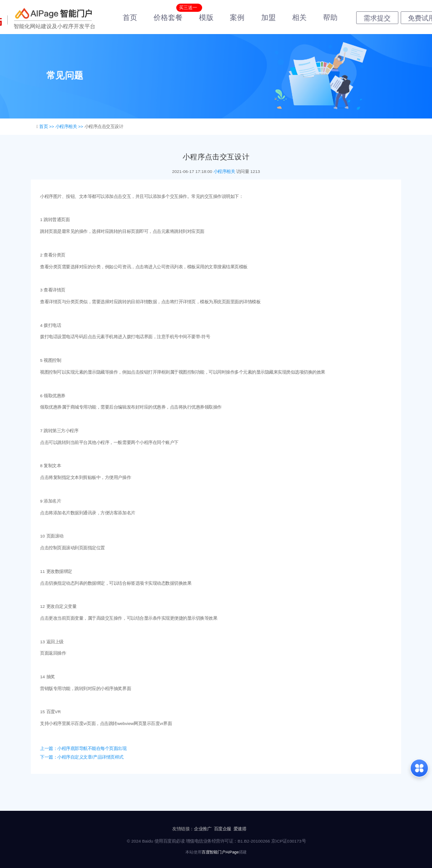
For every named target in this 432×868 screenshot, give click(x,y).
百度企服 (223, 829)
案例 (237, 17)
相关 (299, 17)
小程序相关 (224, 171)
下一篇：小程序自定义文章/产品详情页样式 (82, 757)
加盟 (268, 17)
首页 (130, 17)
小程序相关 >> (70, 126)
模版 (206, 17)
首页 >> (47, 126)
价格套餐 (168, 17)
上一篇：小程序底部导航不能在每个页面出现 (83, 748)
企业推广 (203, 829)
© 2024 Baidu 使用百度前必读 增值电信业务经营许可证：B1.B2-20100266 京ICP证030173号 (216, 841)
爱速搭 (240, 829)
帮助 (330, 17)
